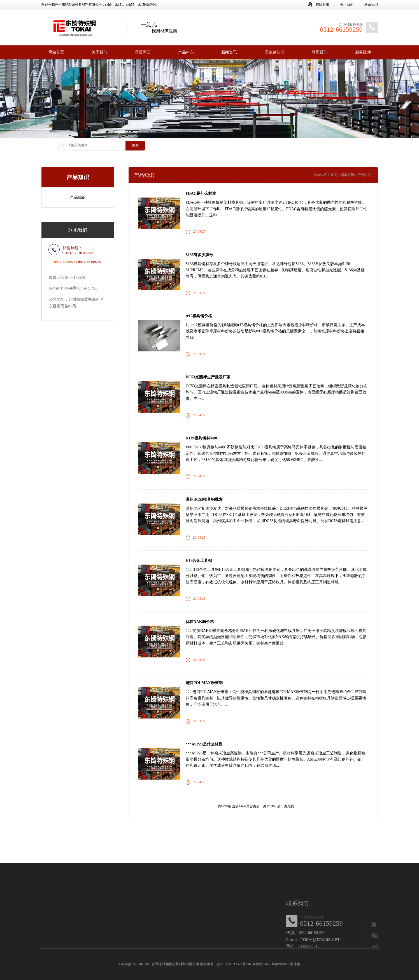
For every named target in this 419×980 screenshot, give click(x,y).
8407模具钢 (200, 864)
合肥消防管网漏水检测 (146, 869)
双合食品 (285, 869)
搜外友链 (243, 864)
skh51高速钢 (291, 964)
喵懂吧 (302, 864)
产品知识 (78, 197)
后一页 (282, 806)
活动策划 (181, 864)
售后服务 (234, 912)
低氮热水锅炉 (127, 864)
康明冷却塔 (267, 869)
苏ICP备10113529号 (231, 964)
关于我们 (347, 4)
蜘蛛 (80, 869)
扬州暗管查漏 (97, 869)
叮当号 (340, 864)
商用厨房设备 (227, 869)
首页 (334, 175)
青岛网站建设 (321, 864)
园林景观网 (261, 864)
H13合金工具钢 (199, 561)
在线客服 (319, 4)
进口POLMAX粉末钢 (204, 683)
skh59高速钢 (272, 964)
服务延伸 (363, 52)
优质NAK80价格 (200, 622)
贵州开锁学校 (284, 864)
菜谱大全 (164, 864)
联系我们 (371, 4)
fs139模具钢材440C (202, 438)
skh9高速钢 (254, 964)
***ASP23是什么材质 (204, 744)
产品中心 (186, 52)
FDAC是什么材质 (201, 194)
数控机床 (118, 869)
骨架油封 (248, 869)
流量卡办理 (304, 869)
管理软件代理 (222, 864)
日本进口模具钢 (115, 923)
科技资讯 (207, 869)
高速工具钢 (111, 916)
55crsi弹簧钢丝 (94, 864)
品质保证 (143, 52)
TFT (111, 864)
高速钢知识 (274, 52)
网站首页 (56, 52)
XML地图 (72, 864)
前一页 (261, 806)
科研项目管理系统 (182, 869)
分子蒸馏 (148, 864)
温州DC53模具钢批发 (204, 500)
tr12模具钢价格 (199, 316)
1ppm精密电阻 (359, 864)
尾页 (291, 806)
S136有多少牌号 (200, 255)
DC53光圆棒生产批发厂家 (208, 377)
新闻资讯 (229, 52)
